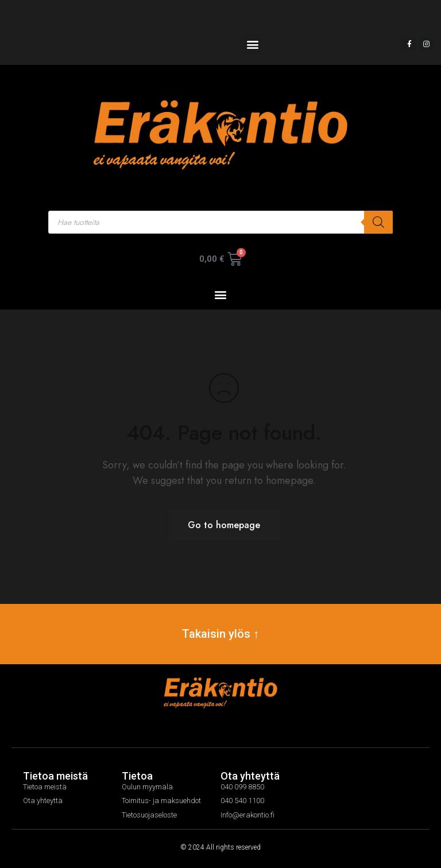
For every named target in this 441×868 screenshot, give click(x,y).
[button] (252, 44)
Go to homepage (224, 525)
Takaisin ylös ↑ (220, 634)
